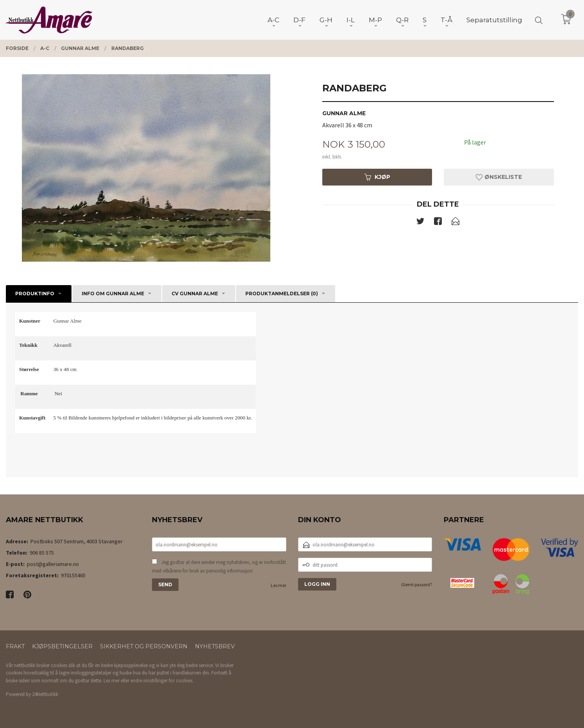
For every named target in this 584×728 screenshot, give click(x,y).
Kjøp (377, 177)
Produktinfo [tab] (35, 294)
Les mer (279, 585)
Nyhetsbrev (215, 646)
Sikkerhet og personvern (144, 646)
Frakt (15, 646)
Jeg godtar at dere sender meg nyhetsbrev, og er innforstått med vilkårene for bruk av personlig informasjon (219, 567)
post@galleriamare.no (53, 564)
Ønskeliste (499, 177)
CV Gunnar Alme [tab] (195, 294)
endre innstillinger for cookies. (162, 681)
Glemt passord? (417, 584)
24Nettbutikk (45, 694)
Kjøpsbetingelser (62, 646)
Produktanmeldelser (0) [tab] (282, 294)
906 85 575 (42, 553)
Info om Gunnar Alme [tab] (113, 294)
